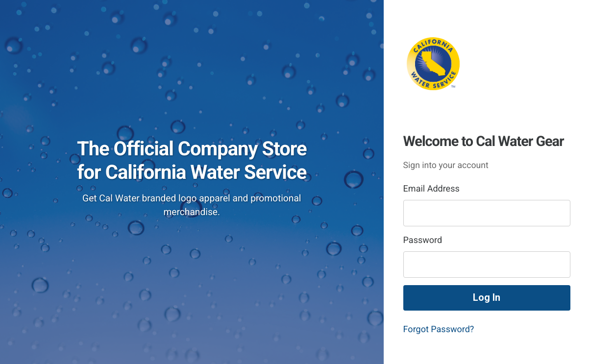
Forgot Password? (439, 329)
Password (423, 240)
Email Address (431, 189)
